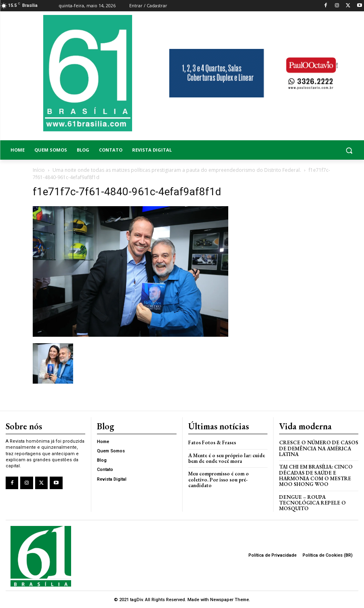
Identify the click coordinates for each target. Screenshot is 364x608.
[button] (319, 150)
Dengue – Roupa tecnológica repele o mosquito (312, 502)
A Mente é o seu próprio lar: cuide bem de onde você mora (227, 458)
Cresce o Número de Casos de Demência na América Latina (319, 448)
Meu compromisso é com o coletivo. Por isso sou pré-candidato (219, 479)
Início (39, 170)
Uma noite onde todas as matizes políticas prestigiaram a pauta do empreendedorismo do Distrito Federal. (177, 170)
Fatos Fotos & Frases (212, 442)
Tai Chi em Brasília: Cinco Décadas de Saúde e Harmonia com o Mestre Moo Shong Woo (316, 475)
